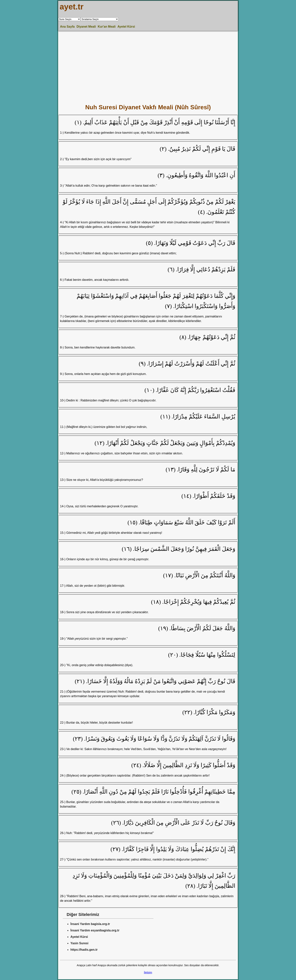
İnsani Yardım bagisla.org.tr (90, 924)
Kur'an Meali (107, 27)
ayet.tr (72, 7)
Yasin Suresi (79, 943)
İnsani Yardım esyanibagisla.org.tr (95, 930)
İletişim (148, 972)
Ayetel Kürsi (126, 27)
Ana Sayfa (67, 27)
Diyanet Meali (86, 27)
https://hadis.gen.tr (84, 950)
